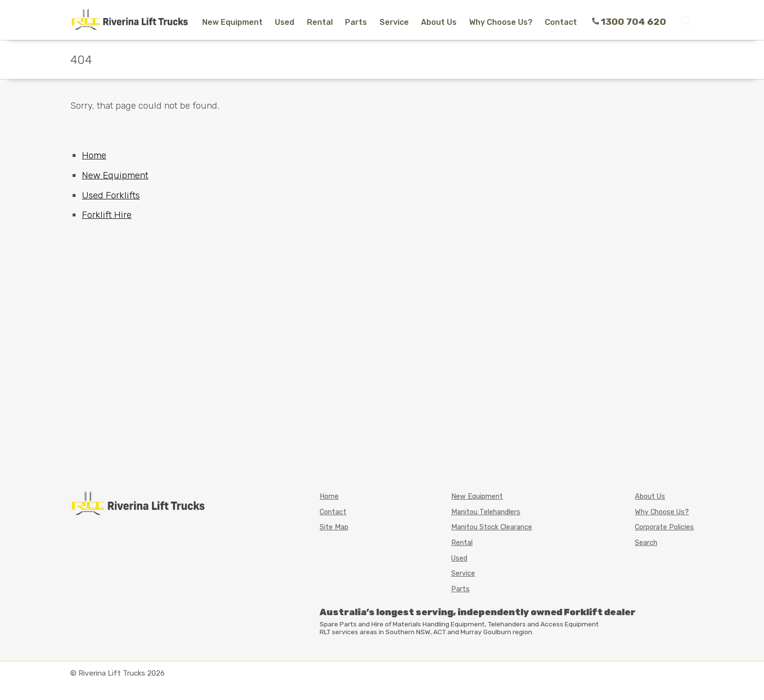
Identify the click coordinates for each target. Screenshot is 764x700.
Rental (320, 22)
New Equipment (232, 22)
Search (646, 543)
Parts (356, 22)
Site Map (334, 527)
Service (394, 22)
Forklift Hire (107, 215)
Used (285, 22)
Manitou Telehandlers (486, 512)
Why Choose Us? (501, 22)
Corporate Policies (664, 527)
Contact (561, 22)
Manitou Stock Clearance (492, 527)
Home (94, 155)
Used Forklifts (111, 195)
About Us (439, 22)
